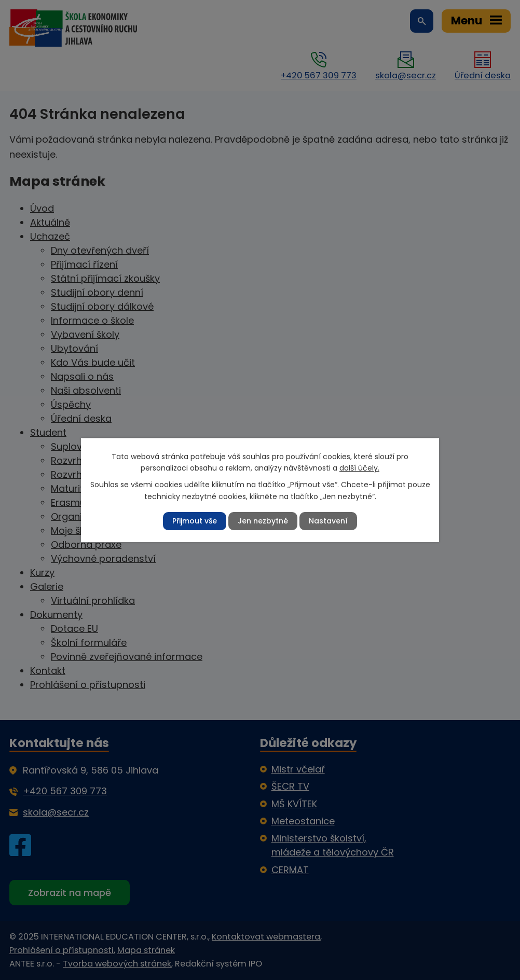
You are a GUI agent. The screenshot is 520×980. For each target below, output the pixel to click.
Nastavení (328, 521)
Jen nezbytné (263, 521)
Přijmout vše (195, 521)
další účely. (359, 468)
